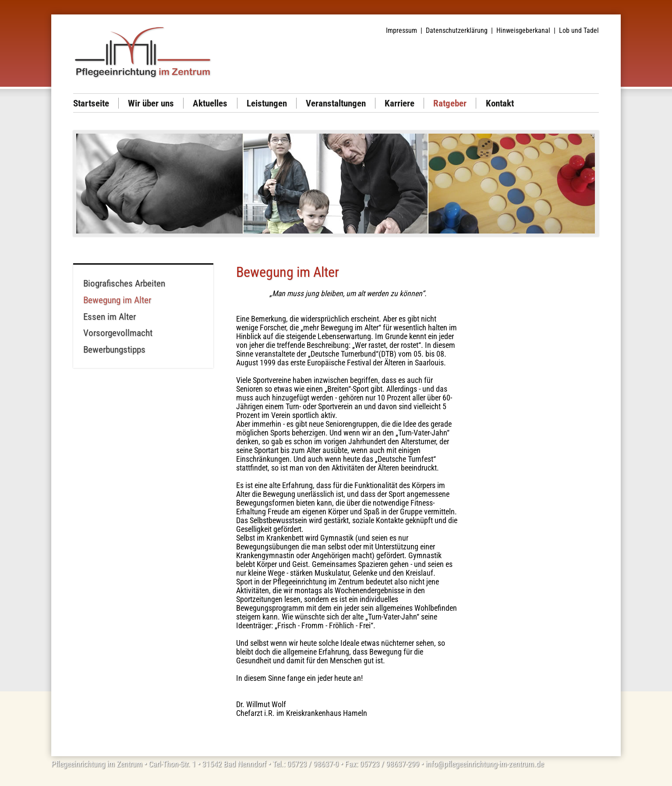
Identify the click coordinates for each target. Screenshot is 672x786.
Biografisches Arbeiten (124, 283)
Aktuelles (210, 103)
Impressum (401, 30)
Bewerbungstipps (114, 349)
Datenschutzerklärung (457, 30)
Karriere (400, 103)
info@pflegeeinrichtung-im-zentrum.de (485, 764)
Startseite (91, 103)
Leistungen (267, 103)
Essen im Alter (110, 317)
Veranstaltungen (336, 103)
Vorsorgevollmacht (118, 333)
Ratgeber (450, 103)
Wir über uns (151, 103)
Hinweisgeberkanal (523, 30)
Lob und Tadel (579, 30)
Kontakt (500, 103)
